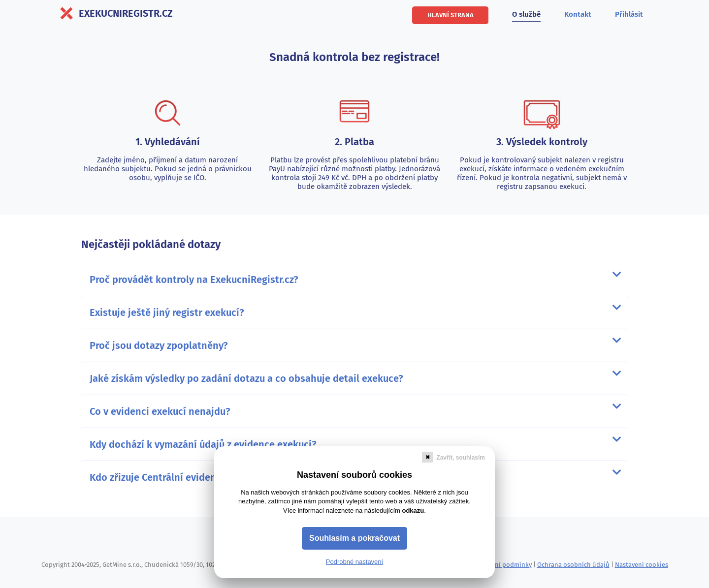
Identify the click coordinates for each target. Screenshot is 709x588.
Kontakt (578, 14)
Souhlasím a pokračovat (354, 538)
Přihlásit (629, 14)
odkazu (413, 511)
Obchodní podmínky (502, 565)
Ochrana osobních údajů (573, 565)
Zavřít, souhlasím (461, 458)
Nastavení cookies (642, 565)
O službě (526, 14)
